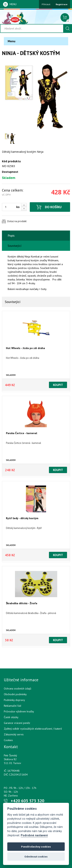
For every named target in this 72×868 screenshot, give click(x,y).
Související (15, 246)
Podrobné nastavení (34, 835)
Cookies (8, 740)
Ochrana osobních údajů (18, 689)
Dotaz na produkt (17, 221)
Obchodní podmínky (15, 694)
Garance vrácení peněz (17, 723)
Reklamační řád (12, 706)
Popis (11, 235)
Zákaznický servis (14, 734)
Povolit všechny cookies (36, 847)
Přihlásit (46, 4)
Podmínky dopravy (14, 700)
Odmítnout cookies (36, 857)
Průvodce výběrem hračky (19, 711)
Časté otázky (11, 717)
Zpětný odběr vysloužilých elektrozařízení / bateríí (33, 729)
